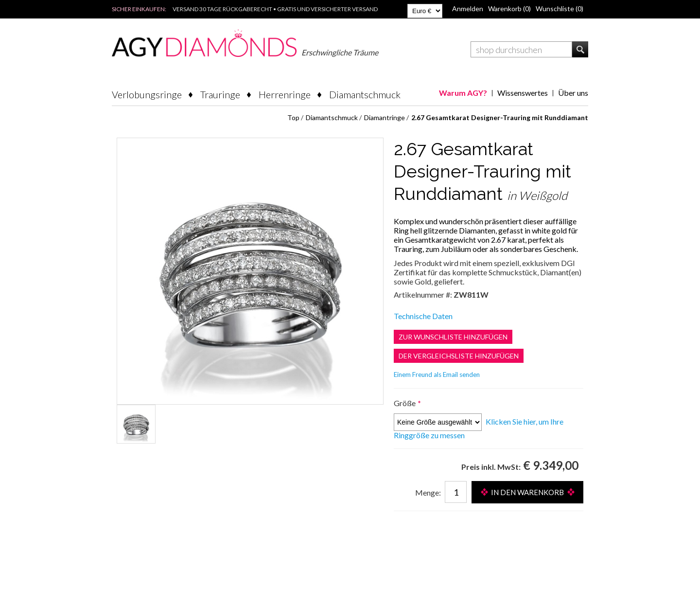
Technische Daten (423, 316)
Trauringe (220, 94)
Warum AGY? (463, 93)
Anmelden (468, 9)
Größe (405, 403)
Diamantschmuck (365, 94)
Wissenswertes (523, 93)
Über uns (573, 93)
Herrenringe (285, 94)
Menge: (428, 492)
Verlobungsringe (147, 94)
